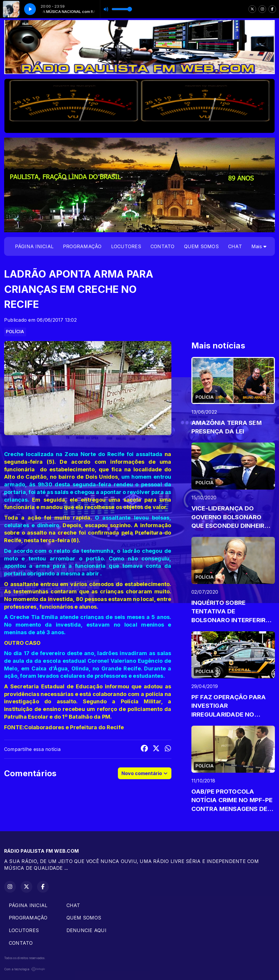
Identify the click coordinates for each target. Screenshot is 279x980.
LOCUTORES (126, 246)
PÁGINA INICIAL (34, 246)
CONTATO (163, 246)
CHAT (235, 246)
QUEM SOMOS (201, 246)
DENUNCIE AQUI (86, 930)
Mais (259, 246)
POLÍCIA (15, 332)
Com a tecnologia (25, 969)
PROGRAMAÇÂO (82, 246)
